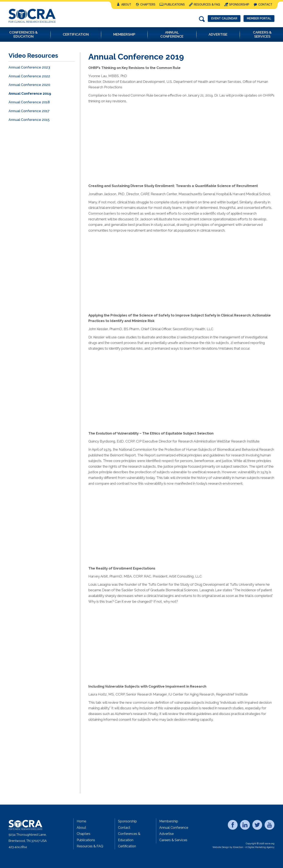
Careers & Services (173, 840)
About (126, 5)
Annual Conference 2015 (29, 120)
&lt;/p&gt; (146, 139)
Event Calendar (219, 19)
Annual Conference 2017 (29, 111)
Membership (169, 821)
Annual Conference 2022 (29, 76)
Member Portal (257, 19)
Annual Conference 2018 (29, 102)
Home (81, 821)
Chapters (148, 5)
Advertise (166, 834)
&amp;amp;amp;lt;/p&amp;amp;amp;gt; (146, 521)
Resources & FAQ (207, 5)
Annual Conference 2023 (29, 67)
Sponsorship (239, 5)
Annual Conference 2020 (29, 85)
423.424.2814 (18, 847)
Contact (265, 5)
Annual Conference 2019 (30, 93)
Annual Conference (174, 828)
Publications (175, 5)
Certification (127, 846)
